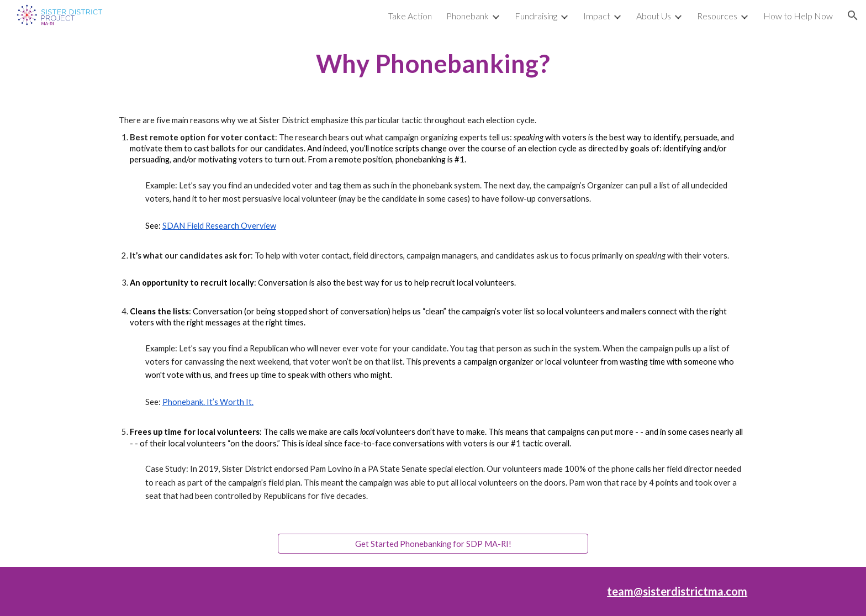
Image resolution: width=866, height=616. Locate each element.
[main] (433, 64)
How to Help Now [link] (798, 16)
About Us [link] (654, 16)
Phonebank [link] (468, 16)
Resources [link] (717, 16)
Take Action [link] (410, 16)
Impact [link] (597, 16)
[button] (853, 15)
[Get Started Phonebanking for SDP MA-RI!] (433, 544)
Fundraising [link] (536, 16)
